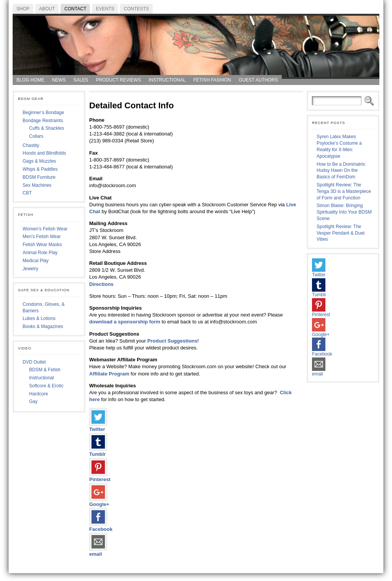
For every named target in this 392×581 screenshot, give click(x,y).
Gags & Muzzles (39, 161)
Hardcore (38, 394)
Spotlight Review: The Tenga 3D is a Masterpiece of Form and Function (344, 191)
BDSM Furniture (39, 177)
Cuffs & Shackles (47, 128)
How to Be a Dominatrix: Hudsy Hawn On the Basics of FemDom (341, 171)
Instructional (42, 378)
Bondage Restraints (43, 121)
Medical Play (36, 261)
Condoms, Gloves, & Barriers (44, 308)
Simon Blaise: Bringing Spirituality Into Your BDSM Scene (344, 212)
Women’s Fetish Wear (45, 229)
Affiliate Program (109, 374)
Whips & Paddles (40, 169)
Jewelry (30, 269)
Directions (101, 284)
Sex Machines (37, 185)
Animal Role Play (40, 253)
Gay (33, 401)
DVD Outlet (34, 362)
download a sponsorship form (125, 322)
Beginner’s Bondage (43, 113)
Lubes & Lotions (39, 318)
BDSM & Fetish (45, 370)
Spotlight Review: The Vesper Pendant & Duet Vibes (341, 233)
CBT (27, 193)
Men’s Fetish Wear (42, 237)
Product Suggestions (172, 341)
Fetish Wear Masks (42, 245)
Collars (36, 136)
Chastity (31, 145)
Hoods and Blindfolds (44, 153)
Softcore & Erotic (46, 386)
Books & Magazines (43, 326)
